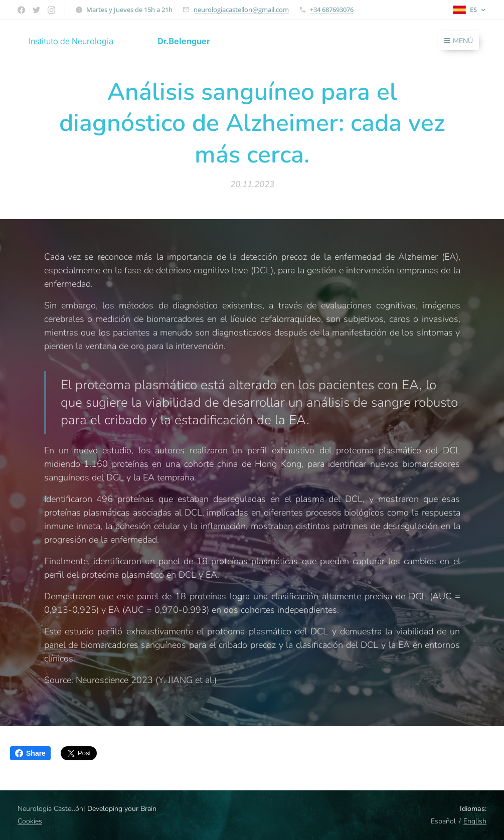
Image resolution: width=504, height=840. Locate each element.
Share (30, 753)
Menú (459, 41)
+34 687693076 (332, 10)
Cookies (30, 821)
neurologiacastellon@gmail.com (241, 10)
